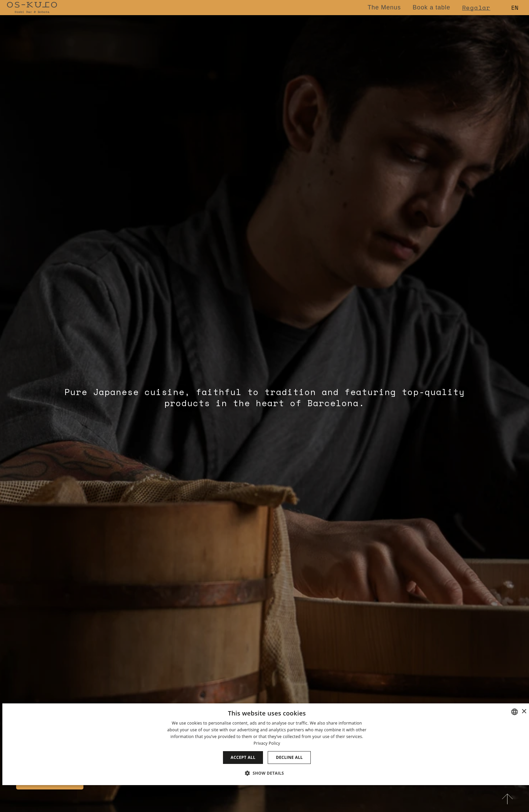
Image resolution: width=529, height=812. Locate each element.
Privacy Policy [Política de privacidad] (267, 743)
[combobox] (515, 712)
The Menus (384, 7)
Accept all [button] (243, 757)
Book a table (431, 7)
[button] (267, 773)
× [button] (524, 712)
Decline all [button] (289, 757)
